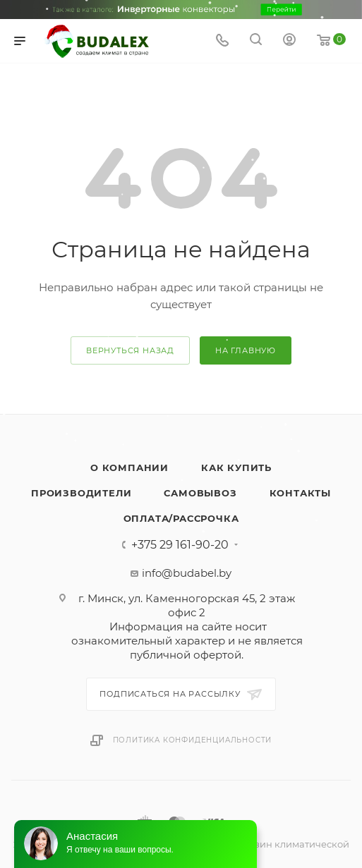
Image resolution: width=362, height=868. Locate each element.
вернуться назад (130, 350)
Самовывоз (200, 493)
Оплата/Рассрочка (181, 518)
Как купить (236, 467)
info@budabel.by (187, 573)
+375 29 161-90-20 (180, 545)
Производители (81, 493)
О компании (129, 467)
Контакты (300, 493)
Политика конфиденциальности (193, 740)
